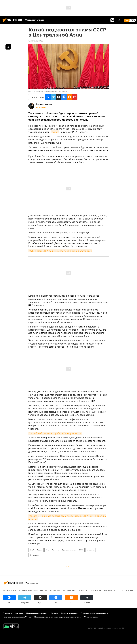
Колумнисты (34, 555)
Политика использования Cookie (17, 617)
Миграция (96, 590)
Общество (83, 590)
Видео (130, 590)
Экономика (69, 590)
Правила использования (37, 613)
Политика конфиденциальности (94, 613)
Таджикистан (10, 590)
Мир (47, 550)
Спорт (121, 590)
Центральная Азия (69, 550)
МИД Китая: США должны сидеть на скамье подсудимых (60, 251)
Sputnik (33, 91)
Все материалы (41, 107)
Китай (32, 550)
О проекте (7, 613)
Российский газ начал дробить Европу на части (55, 433)
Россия (40, 550)
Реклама (54, 613)
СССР (81, 550)
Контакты (19, 613)
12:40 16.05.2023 (36, 41)
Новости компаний (69, 613)
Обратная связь (91, 617)
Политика (56, 550)
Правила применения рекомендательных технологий (58, 617)
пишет (55, 132)
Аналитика (91, 550)
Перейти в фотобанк (60, 91)
